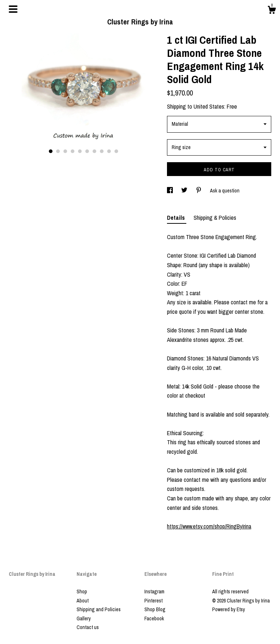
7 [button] (94, 151)
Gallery (84, 618)
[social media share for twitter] (185, 191)
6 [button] (87, 151)
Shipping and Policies (99, 609)
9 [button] (109, 151)
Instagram (154, 592)
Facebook (154, 618)
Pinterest (153, 601)
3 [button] (65, 151)
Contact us (88, 627)
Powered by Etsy (229, 609)
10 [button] (116, 151)
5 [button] (80, 151)
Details (177, 218)
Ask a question (225, 191)
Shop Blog (155, 609)
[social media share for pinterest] (199, 191)
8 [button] (102, 151)
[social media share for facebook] (170, 191)
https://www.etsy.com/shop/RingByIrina (209, 526)
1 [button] (51, 151)
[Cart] (272, 11)
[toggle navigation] (13, 9)
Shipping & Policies (215, 218)
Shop (82, 592)
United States (209, 106)
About (83, 601)
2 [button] (58, 151)
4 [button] (73, 151)
